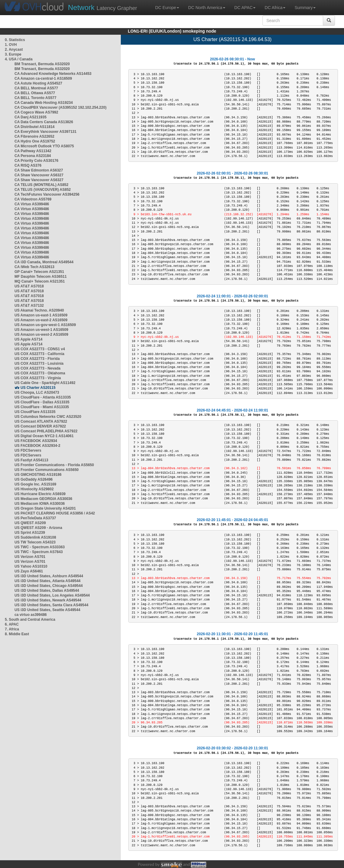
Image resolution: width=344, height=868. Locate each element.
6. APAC (12, 624)
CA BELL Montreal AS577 (36, 88)
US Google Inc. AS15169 (35, 484)
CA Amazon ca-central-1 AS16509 (43, 78)
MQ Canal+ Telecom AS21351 (40, 281)
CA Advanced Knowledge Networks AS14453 (53, 74)
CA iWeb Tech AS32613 (34, 267)
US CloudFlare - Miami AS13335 (42, 407)
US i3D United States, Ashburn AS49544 (49, 576)
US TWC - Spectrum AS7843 (39, 552)
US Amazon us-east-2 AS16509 (41, 320)
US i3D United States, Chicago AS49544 (49, 586)
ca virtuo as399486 (31, 615)
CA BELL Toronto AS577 (35, 98)
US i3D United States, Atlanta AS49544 (48, 581)
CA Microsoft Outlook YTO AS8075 (44, 146)
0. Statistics (15, 40)
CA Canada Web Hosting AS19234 (44, 103)
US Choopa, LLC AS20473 (37, 392)
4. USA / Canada (19, 59)
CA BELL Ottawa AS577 (35, 93)
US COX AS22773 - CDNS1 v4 (40, 349)
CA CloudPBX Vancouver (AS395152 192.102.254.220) (60, 107)
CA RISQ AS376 (28, 165)
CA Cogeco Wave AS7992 (36, 112)
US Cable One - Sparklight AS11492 (45, 383)
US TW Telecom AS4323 (35, 542)
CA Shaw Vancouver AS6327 (39, 175)
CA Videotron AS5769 (33, 199)
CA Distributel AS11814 (35, 127)
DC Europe (167, 8)
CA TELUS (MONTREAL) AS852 (41, 185)
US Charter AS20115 (38, 388)
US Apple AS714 (28, 339)
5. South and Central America (30, 620)
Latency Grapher (103, 7)
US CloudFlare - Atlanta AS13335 (43, 397)
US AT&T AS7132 (29, 306)
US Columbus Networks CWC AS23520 (48, 417)
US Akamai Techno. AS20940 (39, 310)
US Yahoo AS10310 (31, 566)
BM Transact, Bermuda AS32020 (42, 64)
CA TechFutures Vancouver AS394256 (47, 194)
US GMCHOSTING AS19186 (38, 475)
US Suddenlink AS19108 (35, 537)
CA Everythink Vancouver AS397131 (45, 132)
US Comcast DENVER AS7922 (40, 426)
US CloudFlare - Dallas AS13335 (42, 402)
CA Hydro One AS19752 (35, 141)
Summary (305, 8)
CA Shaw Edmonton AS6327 (39, 170)
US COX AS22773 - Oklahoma (40, 373)
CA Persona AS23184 (33, 156)
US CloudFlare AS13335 (35, 412)
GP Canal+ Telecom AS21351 (39, 272)
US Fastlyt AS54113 (31, 460)
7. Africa (12, 629)
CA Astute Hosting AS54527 (38, 83)
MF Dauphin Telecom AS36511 (41, 277)
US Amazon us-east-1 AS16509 (41, 315)
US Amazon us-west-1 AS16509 (41, 330)
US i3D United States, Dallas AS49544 (47, 591)
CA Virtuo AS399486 (32, 204)
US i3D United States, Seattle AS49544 (47, 610)
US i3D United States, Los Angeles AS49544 (52, 595)
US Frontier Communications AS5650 (47, 470)
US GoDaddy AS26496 (34, 479)
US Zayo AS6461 (29, 571)
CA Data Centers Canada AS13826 (44, 122)
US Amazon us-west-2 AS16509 (41, 335)
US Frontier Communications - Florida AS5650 (54, 465)
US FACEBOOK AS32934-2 (37, 446)
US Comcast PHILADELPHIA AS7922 (46, 431)
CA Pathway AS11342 (33, 151)
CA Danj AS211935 (31, 117)
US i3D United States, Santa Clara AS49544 (51, 605)
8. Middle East (17, 634)
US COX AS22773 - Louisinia (39, 364)
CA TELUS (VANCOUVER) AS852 (43, 190)
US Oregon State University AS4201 (45, 508)
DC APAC (245, 8)
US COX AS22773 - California (39, 354)
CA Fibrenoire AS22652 (34, 136)
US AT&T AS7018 (29, 286)
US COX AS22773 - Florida (37, 359)
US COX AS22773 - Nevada (37, 368)
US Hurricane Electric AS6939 (40, 494)
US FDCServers (28, 450)
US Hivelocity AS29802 (34, 489)
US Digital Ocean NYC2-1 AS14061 (44, 436)
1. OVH (11, 45)
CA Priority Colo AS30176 (36, 161)
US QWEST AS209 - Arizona (38, 528)
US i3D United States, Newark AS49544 (48, 600)
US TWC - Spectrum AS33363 (40, 547)
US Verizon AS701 (30, 557)
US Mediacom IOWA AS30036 (40, 504)
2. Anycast (14, 50)
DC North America (207, 8)
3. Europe (13, 54)
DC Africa (275, 8)
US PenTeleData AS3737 (35, 518)
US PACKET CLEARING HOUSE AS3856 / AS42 (55, 513)
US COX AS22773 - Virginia (38, 378)
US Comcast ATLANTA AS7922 (41, 421)
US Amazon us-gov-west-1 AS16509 (45, 325)
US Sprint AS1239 (30, 533)
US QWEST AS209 (30, 523)
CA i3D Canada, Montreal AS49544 (44, 262)
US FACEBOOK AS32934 (36, 441)
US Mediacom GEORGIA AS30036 (43, 499)
